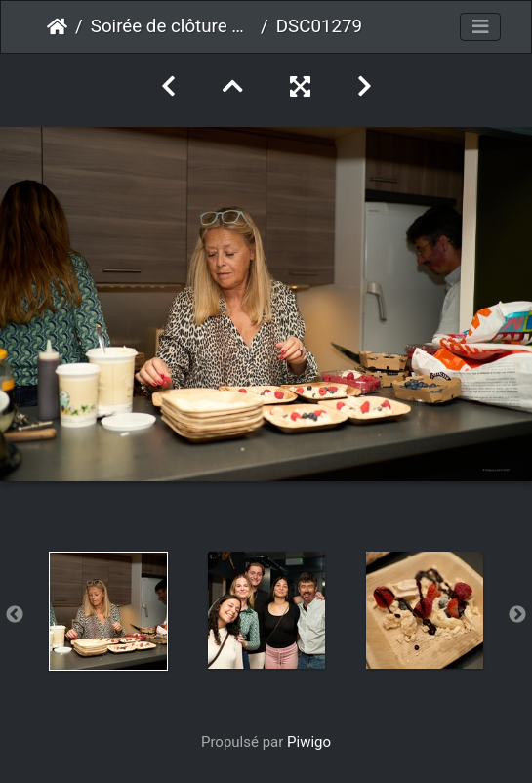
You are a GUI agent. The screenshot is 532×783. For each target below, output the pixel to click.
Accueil (57, 26)
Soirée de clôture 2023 (172, 26)
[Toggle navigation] (480, 27)
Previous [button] (15, 615)
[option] (108, 611)
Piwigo (309, 742)
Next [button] (517, 615)
